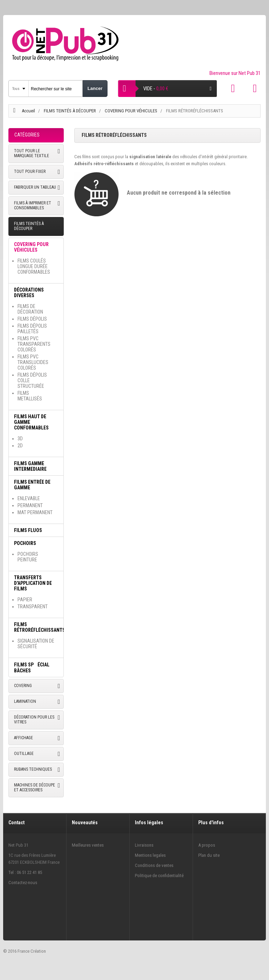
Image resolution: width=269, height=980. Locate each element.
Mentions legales (150, 855)
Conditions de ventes (154, 865)
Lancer (95, 88)
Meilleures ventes (88, 845)
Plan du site (209, 855)
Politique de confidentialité (159, 876)
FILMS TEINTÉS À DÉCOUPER (70, 111)
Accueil (28, 111)
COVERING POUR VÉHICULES (132, 111)
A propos (207, 845)
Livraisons (144, 845)
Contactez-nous (23, 883)
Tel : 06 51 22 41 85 (25, 872)
